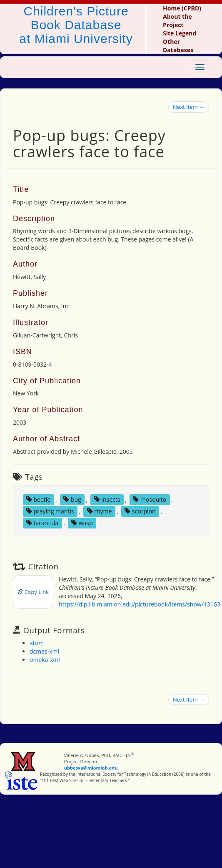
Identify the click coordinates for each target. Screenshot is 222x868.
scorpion (140, 511)
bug (72, 499)
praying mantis (50, 511)
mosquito (150, 499)
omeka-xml (45, 660)
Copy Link (33, 592)
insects (107, 499)
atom (37, 643)
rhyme (100, 511)
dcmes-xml (44, 651)
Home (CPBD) (182, 8)
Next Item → (189, 107)
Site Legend (180, 33)
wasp (82, 523)
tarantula (42, 523)
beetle (38, 499)
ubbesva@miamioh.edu (91, 768)
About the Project (177, 21)
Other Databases (178, 46)
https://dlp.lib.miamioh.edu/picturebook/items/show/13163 (140, 604)
